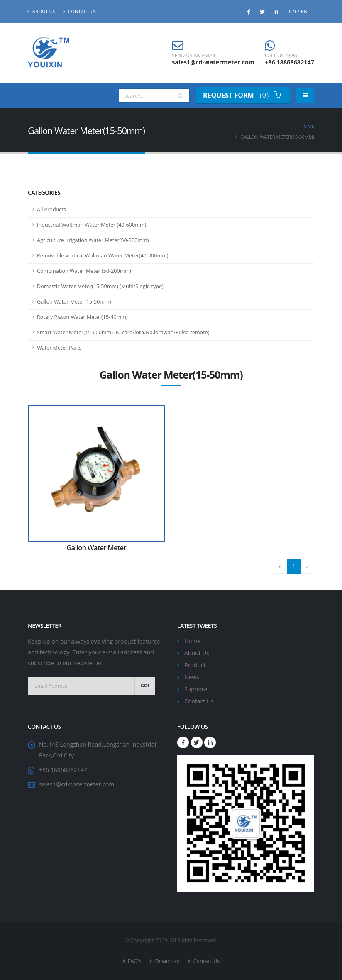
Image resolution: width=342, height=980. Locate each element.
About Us (42, 11)
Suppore (196, 689)
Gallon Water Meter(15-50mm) (74, 302)
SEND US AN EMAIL (194, 56)
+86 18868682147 (289, 62)
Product (195, 665)
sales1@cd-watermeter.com (213, 62)
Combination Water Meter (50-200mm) (84, 271)
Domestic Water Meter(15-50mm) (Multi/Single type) (100, 286)
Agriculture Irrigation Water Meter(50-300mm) (93, 240)
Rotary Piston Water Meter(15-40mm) (82, 317)
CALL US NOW (281, 56)
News (192, 677)
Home (307, 126)
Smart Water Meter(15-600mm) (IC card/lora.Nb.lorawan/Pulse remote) (123, 332)
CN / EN (298, 11)
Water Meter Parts (59, 348)
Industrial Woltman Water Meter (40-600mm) (92, 225)
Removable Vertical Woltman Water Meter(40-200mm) (103, 256)
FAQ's (134, 961)
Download (167, 961)
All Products (51, 209)
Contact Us (80, 11)
